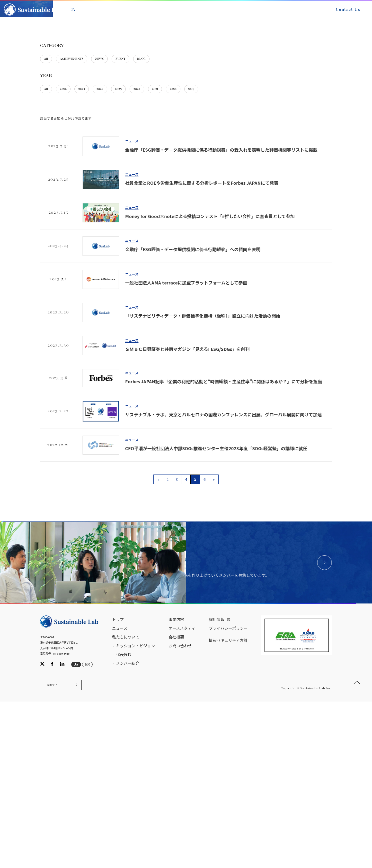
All (48, 165)
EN (91, 14)
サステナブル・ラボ (27, 109)
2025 (92, 198)
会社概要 (176, 799)
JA (80, 14)
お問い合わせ (180, 808)
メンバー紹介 (128, 826)
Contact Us (341, 14)
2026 (69, 198)
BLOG (170, 165)
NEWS (117, 165)
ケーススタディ (182, 791)
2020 (206, 198)
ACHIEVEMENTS (81, 165)
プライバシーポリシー (228, 791)
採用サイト (58, 849)
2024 (115, 198)
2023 (138, 198)
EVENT (143, 165)
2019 (228, 198)
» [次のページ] (214, 589)
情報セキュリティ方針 (228, 803)
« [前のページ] (158, 589)
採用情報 (217, 782)
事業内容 (176, 782)
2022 (161, 198)
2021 (183, 198)
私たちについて (126, 799)
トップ (118, 782)
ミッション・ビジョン (135, 808)
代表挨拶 (124, 817)
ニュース (60, 109)
